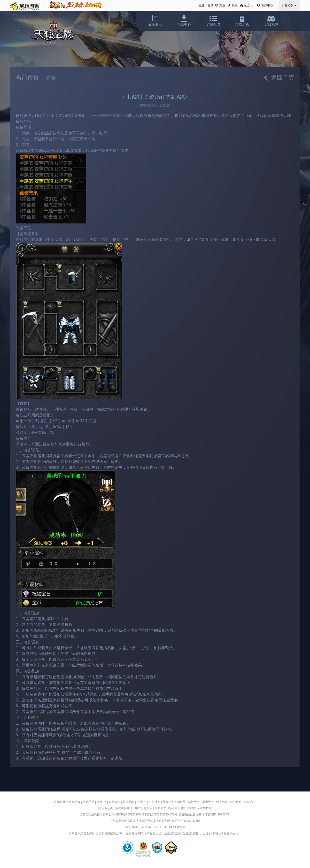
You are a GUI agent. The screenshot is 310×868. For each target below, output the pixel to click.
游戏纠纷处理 (124, 808)
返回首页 (283, 78)
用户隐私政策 (163, 808)
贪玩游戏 (75, 802)
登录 (210, 5)
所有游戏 (287, 5)
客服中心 (267, 5)
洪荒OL (141, 802)
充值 (222, 5)
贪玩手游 (89, 802)
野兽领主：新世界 (174, 802)
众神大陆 (115, 802)
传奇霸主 (250, 802)
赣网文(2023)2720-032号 (161, 814)
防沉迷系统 (106, 808)
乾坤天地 (128, 802)
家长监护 (180, 808)
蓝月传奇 (236, 802)
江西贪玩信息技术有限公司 (97, 814)
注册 (201, 5)
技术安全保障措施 (200, 808)
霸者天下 (208, 802)
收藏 (235, 5)
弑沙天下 (194, 802)
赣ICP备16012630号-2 (130, 814)
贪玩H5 (101, 802)
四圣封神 (154, 802)
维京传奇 (222, 802)
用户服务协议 (144, 808)
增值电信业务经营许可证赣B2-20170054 (204, 814)
